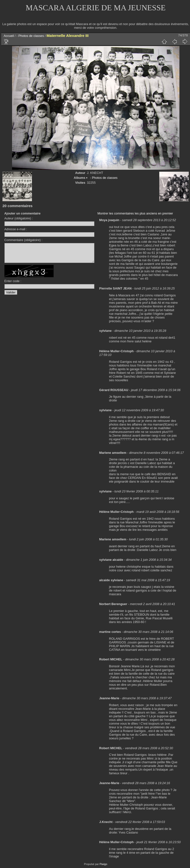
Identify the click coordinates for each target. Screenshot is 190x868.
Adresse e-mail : (16, 229)
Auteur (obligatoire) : (19, 218)
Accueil (9, 36)
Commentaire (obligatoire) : (23, 240)
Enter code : (13, 285)
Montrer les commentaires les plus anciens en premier (135, 213)
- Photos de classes (30, 36)
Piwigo (103, 864)
